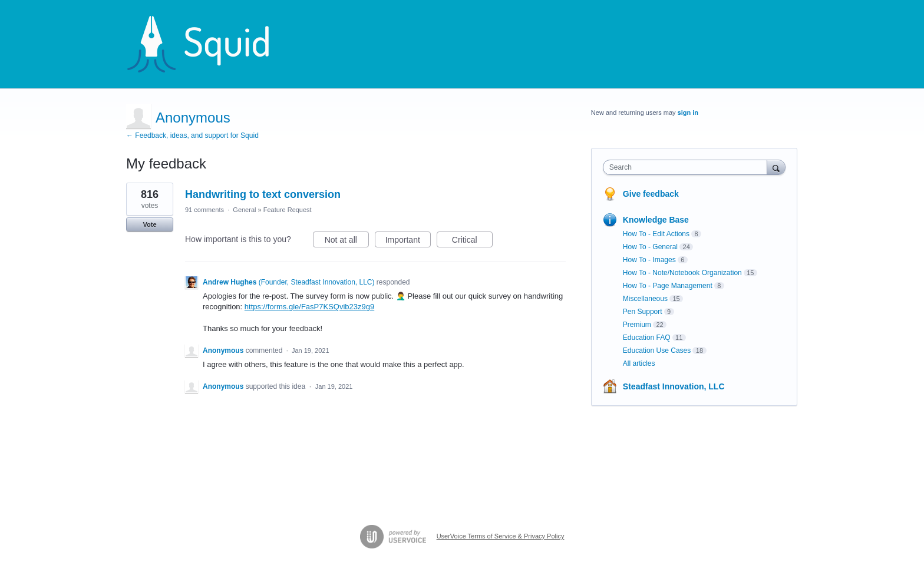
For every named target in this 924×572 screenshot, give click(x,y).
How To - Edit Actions (656, 234)
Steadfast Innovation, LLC (674, 386)
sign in (688, 113)
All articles (639, 363)
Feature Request (288, 210)
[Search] (776, 167)
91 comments (204, 210)
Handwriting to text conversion (263, 194)
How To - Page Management (668, 286)
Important (408, 242)
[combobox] (688, 167)
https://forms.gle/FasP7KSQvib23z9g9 (309, 307)
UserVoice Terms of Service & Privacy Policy (501, 536)
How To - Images (649, 260)
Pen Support (643, 312)
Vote (149, 224)
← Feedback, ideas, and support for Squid (192, 135)
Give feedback (651, 194)
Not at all (347, 242)
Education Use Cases (657, 351)
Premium (637, 325)
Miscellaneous (645, 299)
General (244, 210)
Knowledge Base (656, 220)
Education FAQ (647, 338)
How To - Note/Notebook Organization (682, 273)
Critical (472, 242)
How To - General (650, 247)
